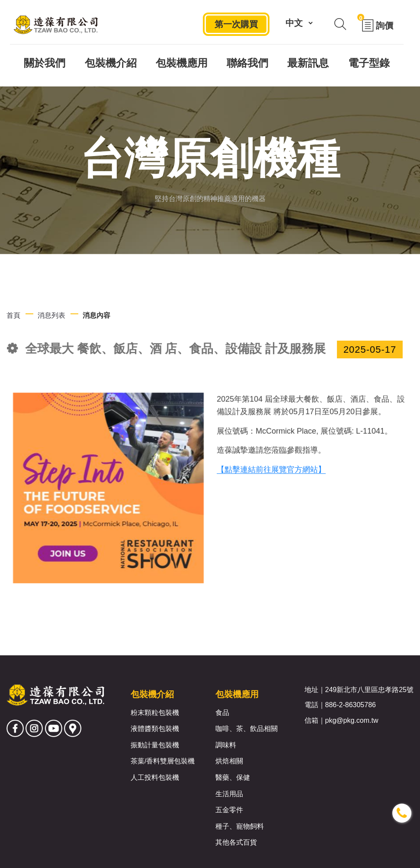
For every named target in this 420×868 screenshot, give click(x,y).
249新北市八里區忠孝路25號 (370, 690)
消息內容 (96, 315)
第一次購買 (236, 25)
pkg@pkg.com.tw (352, 720)
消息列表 (51, 315)
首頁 (13, 315)
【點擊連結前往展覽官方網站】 (271, 472)
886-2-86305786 (351, 705)
